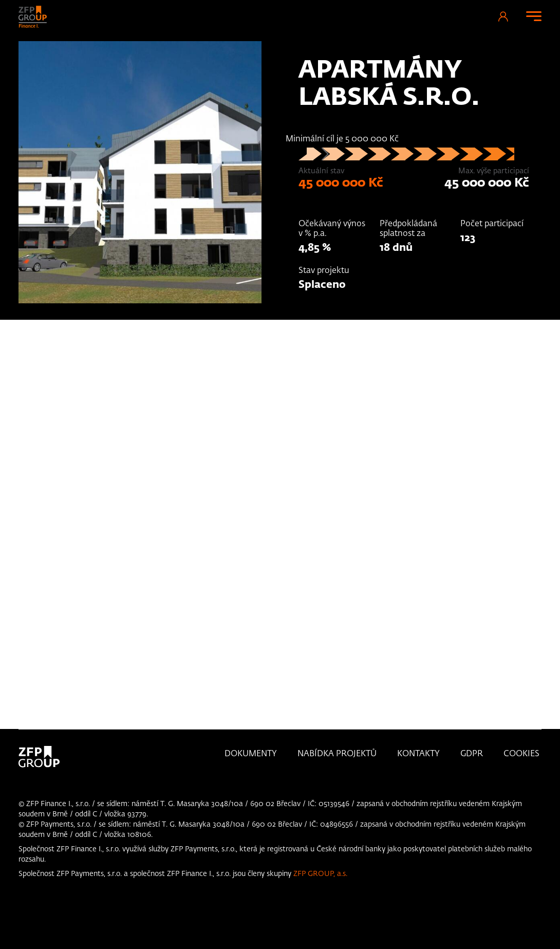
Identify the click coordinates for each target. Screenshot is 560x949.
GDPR (472, 754)
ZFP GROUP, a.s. (320, 874)
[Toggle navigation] (534, 16)
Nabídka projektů (337, 754)
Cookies (521, 754)
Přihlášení (503, 16)
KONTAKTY (418, 754)
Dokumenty (251, 754)
